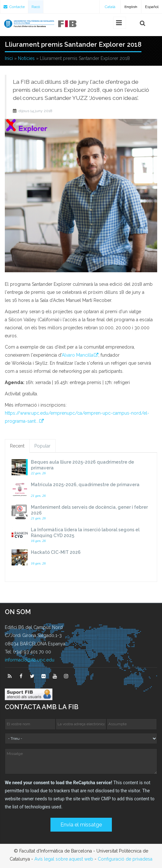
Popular (42, 446)
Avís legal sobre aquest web (64, 859)
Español (152, 7)
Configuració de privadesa (125, 859)
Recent (17, 446)
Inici (9, 58)
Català (110, 7)
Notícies (26, 58)
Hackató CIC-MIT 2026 (56, 552)
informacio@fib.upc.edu (30, 660)
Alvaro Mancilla (77, 355)
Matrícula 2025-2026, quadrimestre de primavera (85, 485)
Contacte (14, 7)
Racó (36, 7)
